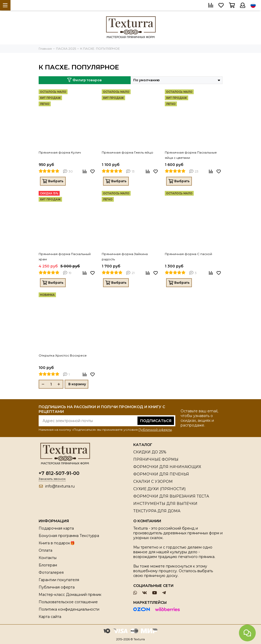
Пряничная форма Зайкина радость (125, 257)
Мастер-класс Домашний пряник (70, 595)
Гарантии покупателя (59, 580)
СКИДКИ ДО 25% (150, 452)
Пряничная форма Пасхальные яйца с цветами (191, 155)
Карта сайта (50, 617)
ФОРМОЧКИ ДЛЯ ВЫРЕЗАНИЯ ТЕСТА (171, 496)
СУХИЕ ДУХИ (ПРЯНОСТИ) (159, 489)
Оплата (45, 550)
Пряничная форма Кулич (60, 152)
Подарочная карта (56, 528)
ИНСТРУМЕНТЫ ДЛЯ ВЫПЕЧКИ (165, 504)
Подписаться (156, 421)
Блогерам (48, 565)
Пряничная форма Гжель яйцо (127, 152)
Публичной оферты (155, 430)
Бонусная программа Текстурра (69, 536)
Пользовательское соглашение (68, 602)
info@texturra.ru (60, 486)
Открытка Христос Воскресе (63, 355)
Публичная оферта (57, 587)
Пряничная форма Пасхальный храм (65, 257)
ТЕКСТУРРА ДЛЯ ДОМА (157, 511)
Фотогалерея (51, 572)
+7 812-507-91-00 (59, 473)
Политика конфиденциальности (69, 609)
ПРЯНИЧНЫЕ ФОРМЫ (156, 459)
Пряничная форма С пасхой (188, 254)
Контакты (48, 558)
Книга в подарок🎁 (57, 543)
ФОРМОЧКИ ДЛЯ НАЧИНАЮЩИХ (167, 467)
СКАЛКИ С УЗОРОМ (153, 481)
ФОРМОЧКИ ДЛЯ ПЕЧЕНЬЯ (161, 474)
